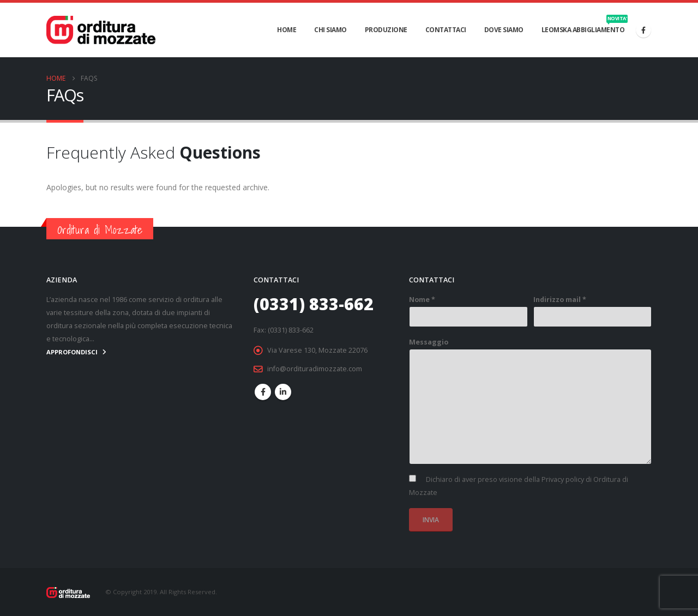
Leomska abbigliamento (585, 25)
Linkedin (283, 392)
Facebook (263, 392)
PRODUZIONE (386, 30)
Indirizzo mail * (560, 300)
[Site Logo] (101, 30)
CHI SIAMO (330, 30)
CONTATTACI (446, 30)
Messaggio (429, 342)
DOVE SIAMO (504, 30)
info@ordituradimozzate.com (315, 369)
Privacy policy (563, 479)
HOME (287, 30)
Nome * (422, 300)
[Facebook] (643, 30)
